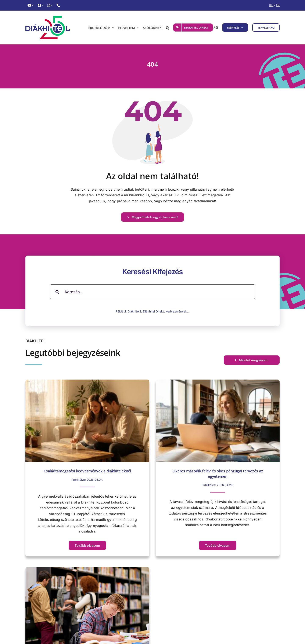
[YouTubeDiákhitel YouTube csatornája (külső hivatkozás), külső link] (30, 6)
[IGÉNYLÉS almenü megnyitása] (241, 28)
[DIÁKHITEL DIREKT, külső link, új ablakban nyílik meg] (196, 28)
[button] (167, 28)
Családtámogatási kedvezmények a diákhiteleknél (87, 471)
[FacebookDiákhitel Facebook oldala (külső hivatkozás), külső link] (40, 6)
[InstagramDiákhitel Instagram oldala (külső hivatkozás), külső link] (50, 6)
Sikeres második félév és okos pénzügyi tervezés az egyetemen (218, 474)
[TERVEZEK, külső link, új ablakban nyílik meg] (266, 27)
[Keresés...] (152, 292)
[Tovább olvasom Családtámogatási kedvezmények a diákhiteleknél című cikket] (87, 545)
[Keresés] (57, 292)
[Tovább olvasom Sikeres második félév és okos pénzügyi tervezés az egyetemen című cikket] (218, 545)
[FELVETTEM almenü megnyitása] (137, 28)
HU (271, 5)
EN (278, 5)
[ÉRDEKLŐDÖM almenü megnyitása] (112, 28)
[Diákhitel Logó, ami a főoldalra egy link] (51, 28)
